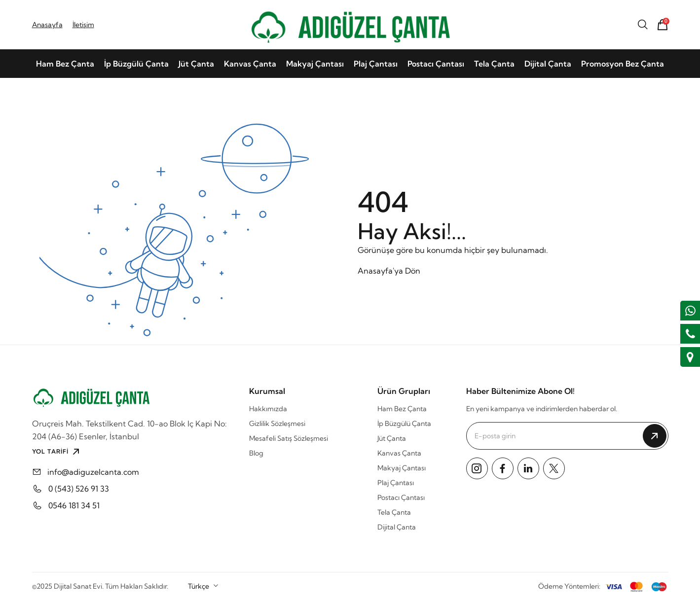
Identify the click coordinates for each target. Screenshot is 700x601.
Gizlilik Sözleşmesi (277, 424)
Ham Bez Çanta (65, 64)
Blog (256, 453)
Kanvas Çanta (250, 64)
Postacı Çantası (436, 64)
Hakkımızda (268, 409)
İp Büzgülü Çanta (136, 64)
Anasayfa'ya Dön (389, 271)
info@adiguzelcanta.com (93, 472)
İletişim (83, 25)
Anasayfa (47, 25)
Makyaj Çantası (315, 64)
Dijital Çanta (548, 64)
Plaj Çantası (376, 64)
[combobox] (203, 586)
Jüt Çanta (196, 64)
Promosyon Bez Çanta (623, 64)
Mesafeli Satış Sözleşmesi (289, 438)
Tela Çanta (494, 64)
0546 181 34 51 (74, 505)
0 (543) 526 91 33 (79, 489)
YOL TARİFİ (57, 452)
